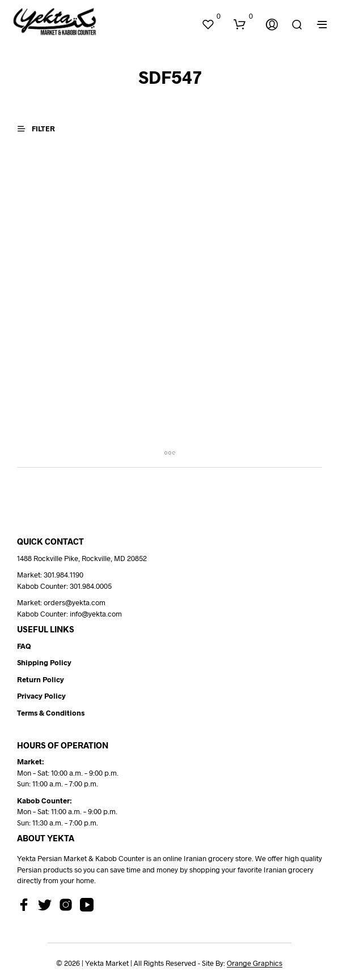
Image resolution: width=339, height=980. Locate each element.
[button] (211, 16)
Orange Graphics (255, 963)
